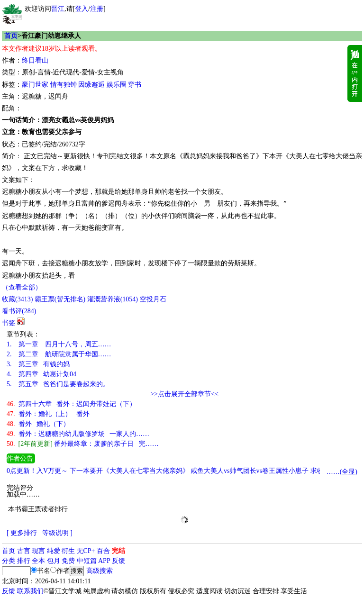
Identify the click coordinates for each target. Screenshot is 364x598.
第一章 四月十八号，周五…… (59, 344)
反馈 (118, 561)
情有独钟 (64, 85)
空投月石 (153, 299)
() (17, 299)
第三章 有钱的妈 (38, 364)
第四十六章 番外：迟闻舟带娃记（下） (71, 404)
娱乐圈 (117, 85)
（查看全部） (22, 287)
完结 (118, 551)
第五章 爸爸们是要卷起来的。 (58, 384)
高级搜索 (100, 571)
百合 (103, 551)
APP (104, 561)
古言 (24, 551)
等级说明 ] (57, 533)
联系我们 (30, 591)
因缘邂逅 (91, 85)
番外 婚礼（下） (38, 424)
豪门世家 (35, 85)
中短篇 (87, 561)
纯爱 (54, 551)
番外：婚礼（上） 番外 (48, 414)
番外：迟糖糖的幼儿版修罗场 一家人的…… (78, 434)
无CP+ (86, 551)
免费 (68, 561)
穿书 (135, 85)
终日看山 (35, 60)
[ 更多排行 (22, 533)
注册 (97, 9)
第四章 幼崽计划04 (41, 374)
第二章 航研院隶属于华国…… (59, 354)
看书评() (19, 311)
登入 (82, 9)
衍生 (68, 551)
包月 (54, 561)
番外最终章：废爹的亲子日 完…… (83, 444)
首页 (11, 36)
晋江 (58, 9)
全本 (38, 561)
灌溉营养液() (113, 299)
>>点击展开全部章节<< (184, 394)
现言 (38, 551)
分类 (9, 561)
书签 (9, 323)
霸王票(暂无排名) (60, 299)
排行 (24, 561)
